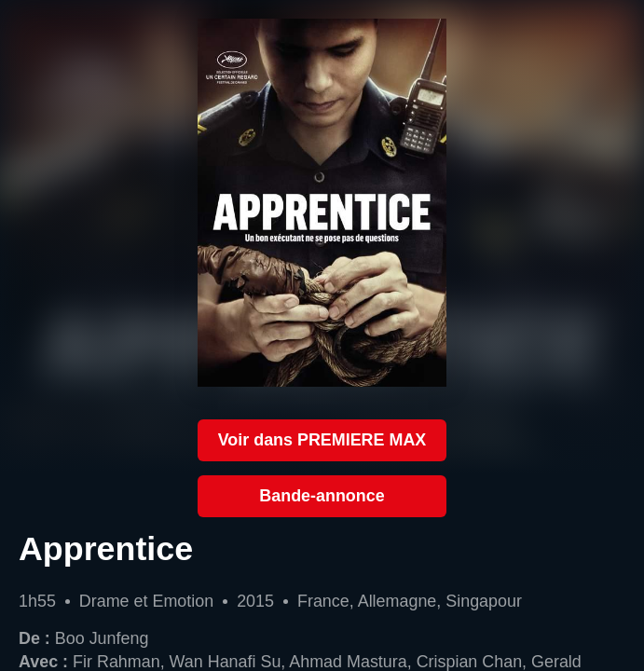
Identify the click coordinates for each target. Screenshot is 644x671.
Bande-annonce (322, 496)
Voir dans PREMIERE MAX (322, 440)
